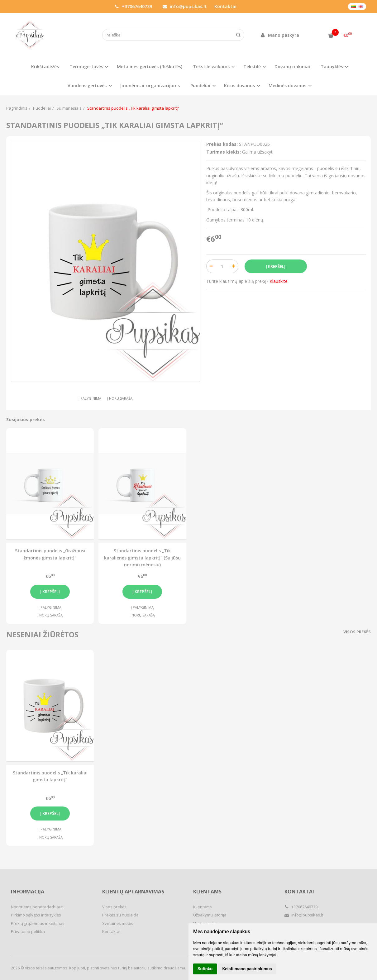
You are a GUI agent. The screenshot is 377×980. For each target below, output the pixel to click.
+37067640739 (133, 6)
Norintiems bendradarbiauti (37, 907)
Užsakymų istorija (210, 915)
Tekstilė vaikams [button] (211, 67)
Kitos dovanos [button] (239, 86)
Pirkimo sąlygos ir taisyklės (36, 915)
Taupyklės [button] (332, 67)
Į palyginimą (90, 398)
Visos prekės (357, 632)
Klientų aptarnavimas (133, 892)
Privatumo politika (28, 931)
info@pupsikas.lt (185, 6)
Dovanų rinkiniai (292, 67)
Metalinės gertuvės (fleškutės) (150, 67)
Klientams (207, 892)
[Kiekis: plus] (234, 266)
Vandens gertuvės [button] (87, 86)
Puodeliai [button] (200, 86)
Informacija (28, 892)
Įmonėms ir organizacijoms (150, 86)
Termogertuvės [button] (86, 67)
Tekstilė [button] (252, 67)
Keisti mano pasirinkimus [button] (247, 969)
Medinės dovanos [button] (287, 86)
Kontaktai (225, 6)
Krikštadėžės (45, 67)
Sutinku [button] (205, 969)
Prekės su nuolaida (120, 915)
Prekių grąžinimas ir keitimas (38, 923)
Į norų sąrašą (120, 398)
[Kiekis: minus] (211, 266)
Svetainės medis (118, 923)
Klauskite (279, 281)
